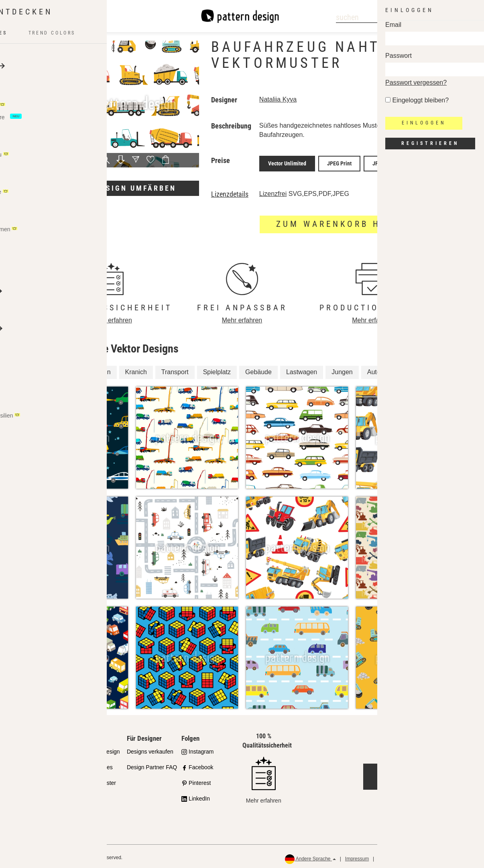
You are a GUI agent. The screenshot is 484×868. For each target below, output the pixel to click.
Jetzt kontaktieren (424, 774)
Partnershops (34, 774)
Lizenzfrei (273, 191)
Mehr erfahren (112, 317)
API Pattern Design (96, 749)
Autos (375, 369)
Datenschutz (391, 856)
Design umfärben (136, 188)
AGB (419, 856)
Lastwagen (302, 369)
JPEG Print (339, 162)
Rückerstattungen (452, 856)
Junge (407, 369)
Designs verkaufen (150, 749)
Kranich (136, 369)
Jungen (342, 369)
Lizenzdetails (230, 192)
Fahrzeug (47, 369)
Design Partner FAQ (152, 764)
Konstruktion (93, 369)
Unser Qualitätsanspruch (40, 753)
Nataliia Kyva (278, 99)
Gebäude (258, 369)
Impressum (357, 856)
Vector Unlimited (287, 162)
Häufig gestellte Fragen (37, 810)
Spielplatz (217, 369)
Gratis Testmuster (94, 780)
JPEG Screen (387, 162)
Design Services (93, 764)
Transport (175, 369)
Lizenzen (28, 789)
